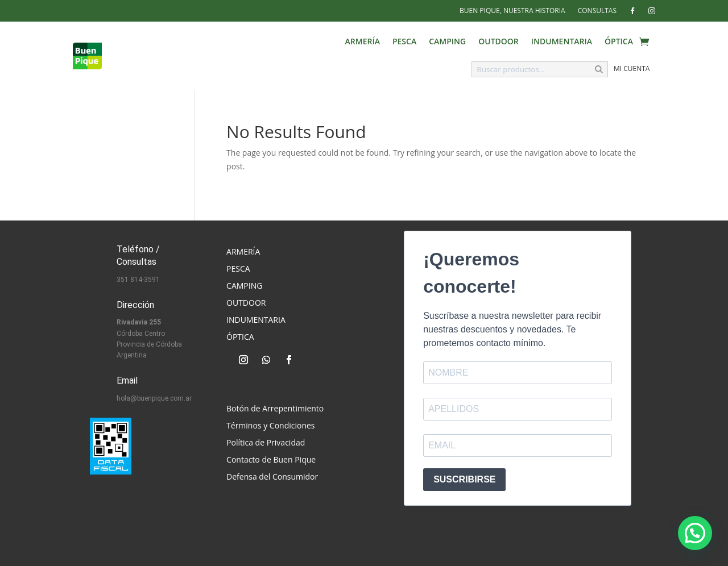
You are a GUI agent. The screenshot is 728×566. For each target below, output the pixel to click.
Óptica (619, 42)
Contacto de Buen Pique (271, 460)
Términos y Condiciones (270, 426)
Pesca (404, 42)
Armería (363, 42)
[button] (695, 533)
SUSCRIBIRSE (464, 479)
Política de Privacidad (266, 443)
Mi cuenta (632, 68)
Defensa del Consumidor (272, 477)
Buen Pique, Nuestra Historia (512, 11)
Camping (447, 42)
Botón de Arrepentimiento (275, 409)
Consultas (597, 11)
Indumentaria (562, 42)
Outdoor (499, 42)
